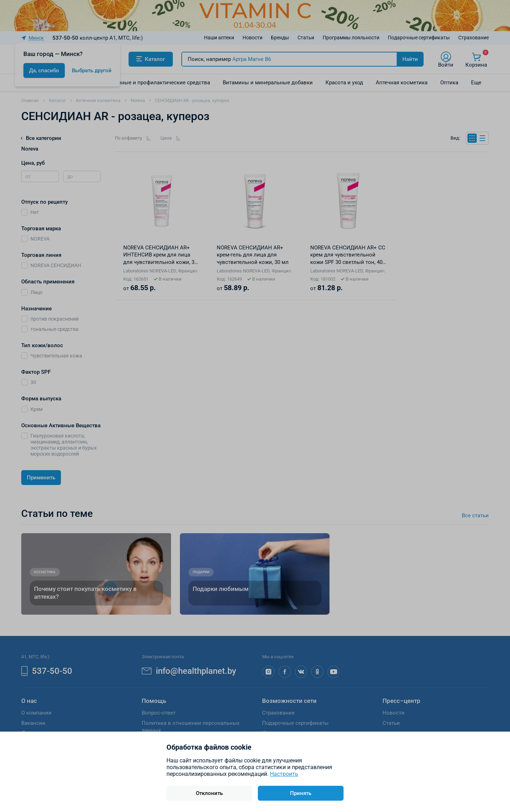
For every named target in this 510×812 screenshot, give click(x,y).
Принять (301, 793)
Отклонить (209, 793)
